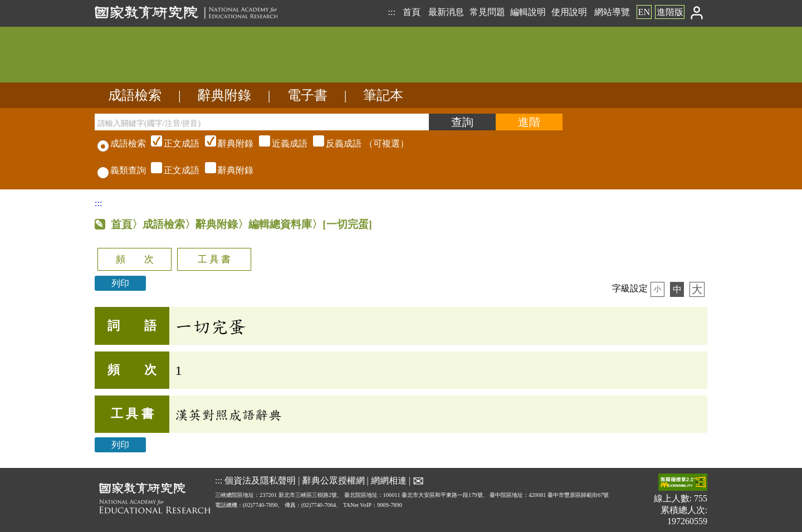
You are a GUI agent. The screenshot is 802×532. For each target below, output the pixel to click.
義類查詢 (122, 170)
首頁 (412, 12)
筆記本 (383, 95)
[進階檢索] (529, 122)
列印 (120, 283)
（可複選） (278, 143)
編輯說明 (528, 12)
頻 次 (135, 259)
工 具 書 (214, 259)
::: (391, 12)
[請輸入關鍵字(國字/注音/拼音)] (262, 122)
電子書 (307, 95)
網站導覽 (612, 12)
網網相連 (389, 480)
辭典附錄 (224, 95)
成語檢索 (135, 95)
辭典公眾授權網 (334, 480)
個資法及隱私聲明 (260, 480)
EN (644, 12)
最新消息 (446, 12)
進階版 (670, 12)
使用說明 (569, 12)
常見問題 (487, 12)
